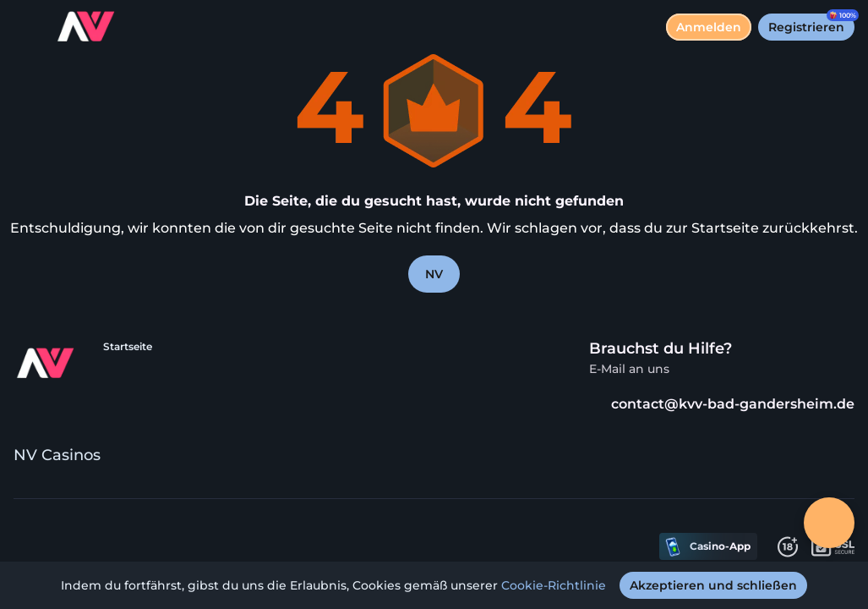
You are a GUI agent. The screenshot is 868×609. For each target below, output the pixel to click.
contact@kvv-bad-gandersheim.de (722, 404)
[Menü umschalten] (27, 27)
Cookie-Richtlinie (554, 585)
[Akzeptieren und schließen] (713, 585)
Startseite (128, 346)
